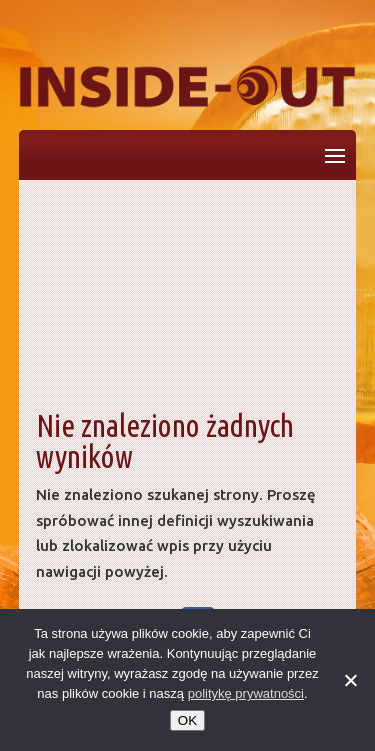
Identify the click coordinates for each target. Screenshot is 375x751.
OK (187, 720)
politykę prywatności (246, 693)
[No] (350, 680)
